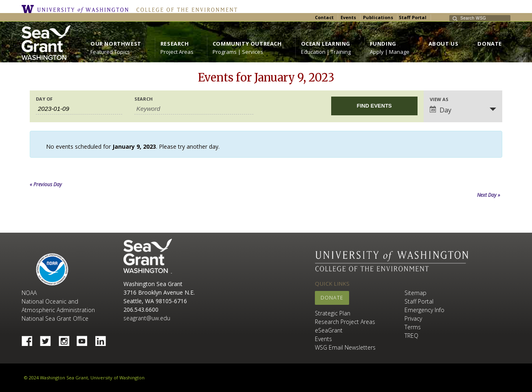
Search (144, 99)
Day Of (44, 99)
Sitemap (415, 293)
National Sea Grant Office (55, 318)
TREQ (411, 336)
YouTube (85, 339)
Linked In (103, 339)
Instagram (67, 339)
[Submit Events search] (374, 106)
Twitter (48, 339)
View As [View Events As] (439, 99)
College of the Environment (185, 9)
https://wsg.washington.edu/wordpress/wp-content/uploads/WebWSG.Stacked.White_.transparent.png (46, 43)
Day (441, 110)
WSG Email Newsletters (345, 347)
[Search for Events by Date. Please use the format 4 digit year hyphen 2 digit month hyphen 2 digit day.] (79, 109)
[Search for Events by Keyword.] (194, 109)
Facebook (30, 339)
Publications (378, 17)
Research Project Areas (345, 322)
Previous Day (46, 184)
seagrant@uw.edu (147, 318)
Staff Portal (413, 17)
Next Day (489, 195)
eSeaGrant (329, 330)
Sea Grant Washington (148, 256)
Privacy (413, 318)
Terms (413, 327)
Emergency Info (424, 310)
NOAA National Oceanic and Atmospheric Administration (58, 301)
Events (348, 17)
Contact (324, 17)
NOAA (52, 269)
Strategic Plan (333, 313)
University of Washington (77, 9)
